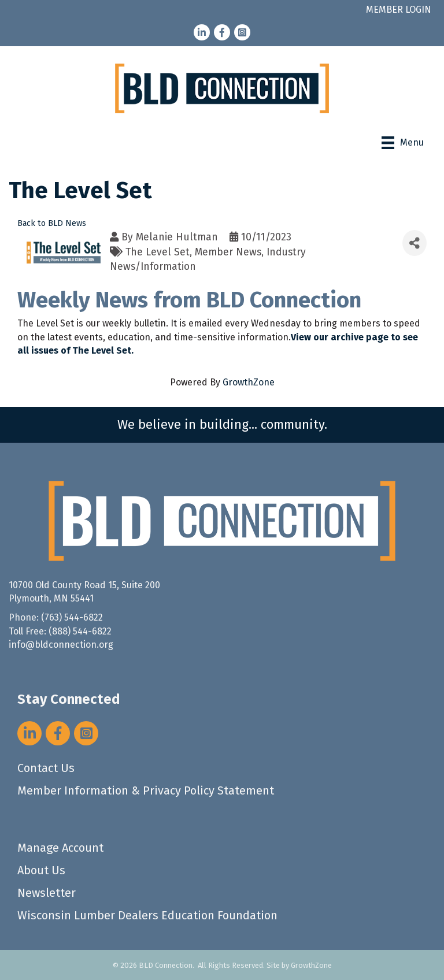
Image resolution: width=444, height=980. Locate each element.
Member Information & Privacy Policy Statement (146, 790)
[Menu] (403, 143)
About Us (41, 870)
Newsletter (47, 893)
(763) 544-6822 (72, 617)
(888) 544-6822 (80, 631)
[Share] (415, 243)
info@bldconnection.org (61, 645)
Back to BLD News (52, 223)
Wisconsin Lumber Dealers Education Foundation (147, 915)
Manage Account (60, 848)
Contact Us (46, 768)
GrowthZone (249, 382)
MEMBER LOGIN (399, 10)
